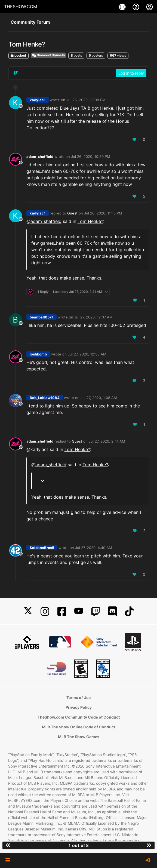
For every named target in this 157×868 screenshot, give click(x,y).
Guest (72, 213)
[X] (28, 611)
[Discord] (112, 611)
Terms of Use (78, 697)
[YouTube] (79, 611)
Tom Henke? (90, 221)
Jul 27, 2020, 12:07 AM (93, 317)
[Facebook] (62, 611)
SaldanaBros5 (42, 548)
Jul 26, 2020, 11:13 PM (103, 213)
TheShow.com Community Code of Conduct (79, 717)
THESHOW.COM (21, 7)
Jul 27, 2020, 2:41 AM (107, 441)
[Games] (123, 7)
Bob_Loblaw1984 (45, 398)
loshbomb (38, 354)
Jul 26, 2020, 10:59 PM (91, 157)
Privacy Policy (79, 707)
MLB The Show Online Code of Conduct (78, 727)
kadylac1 (38, 100)
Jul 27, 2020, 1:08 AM (99, 398)
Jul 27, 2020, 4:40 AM (94, 548)
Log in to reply (131, 73)
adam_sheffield (40, 157)
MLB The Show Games (79, 737)
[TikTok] (129, 611)
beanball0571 (41, 317)
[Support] (137, 7)
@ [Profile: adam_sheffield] (44, 221)
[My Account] (150, 7)
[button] (8, 860)
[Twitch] (96, 611)
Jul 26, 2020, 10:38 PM (86, 100)
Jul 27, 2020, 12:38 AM (87, 354)
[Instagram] (45, 611)
